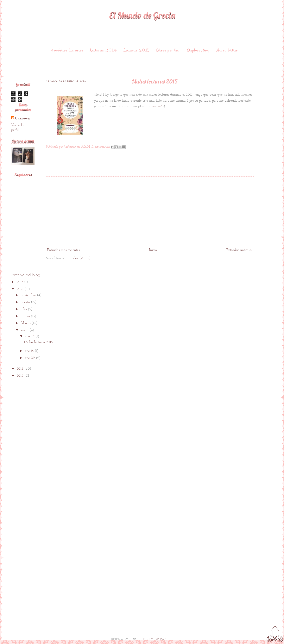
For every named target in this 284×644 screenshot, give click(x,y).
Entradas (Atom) (78, 258)
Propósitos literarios (67, 50)
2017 (20, 282)
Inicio (153, 250)
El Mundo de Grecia (142, 15)
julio (24, 309)
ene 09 (31, 358)
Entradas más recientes (63, 250)
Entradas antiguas (239, 250)
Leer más (157, 107)
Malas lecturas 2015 (155, 81)
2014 (20, 376)
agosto (26, 302)
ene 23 (30, 336)
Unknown (22, 119)
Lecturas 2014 (104, 50)
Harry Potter (227, 50)
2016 (20, 289)
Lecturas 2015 (137, 50)
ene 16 (30, 351)
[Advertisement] (150, 216)
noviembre (29, 295)
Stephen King (198, 50)
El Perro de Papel (154, 640)
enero (25, 330)
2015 (20, 369)
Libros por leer (168, 50)
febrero (26, 323)
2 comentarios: (101, 146)
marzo (26, 316)
